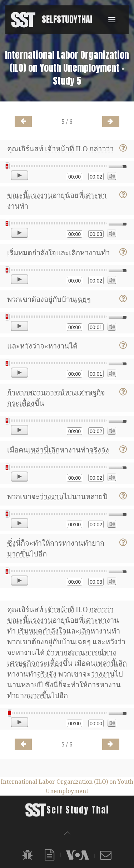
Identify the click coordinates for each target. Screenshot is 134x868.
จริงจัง (99, 450)
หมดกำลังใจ (37, 253)
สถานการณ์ (46, 393)
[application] (67, 172)
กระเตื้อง (21, 403)
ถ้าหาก (18, 393)
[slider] (57, 166)
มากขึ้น (19, 554)
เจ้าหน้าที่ (59, 149)
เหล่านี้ (38, 450)
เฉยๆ (83, 299)
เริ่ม (13, 253)
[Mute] (112, 176)
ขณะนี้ (18, 195)
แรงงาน (40, 195)
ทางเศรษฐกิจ (85, 393)
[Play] (19, 175)
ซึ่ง (11, 543)
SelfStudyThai (67, 19)
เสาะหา (95, 195)
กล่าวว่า (101, 149)
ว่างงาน (52, 497)
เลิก (75, 253)
